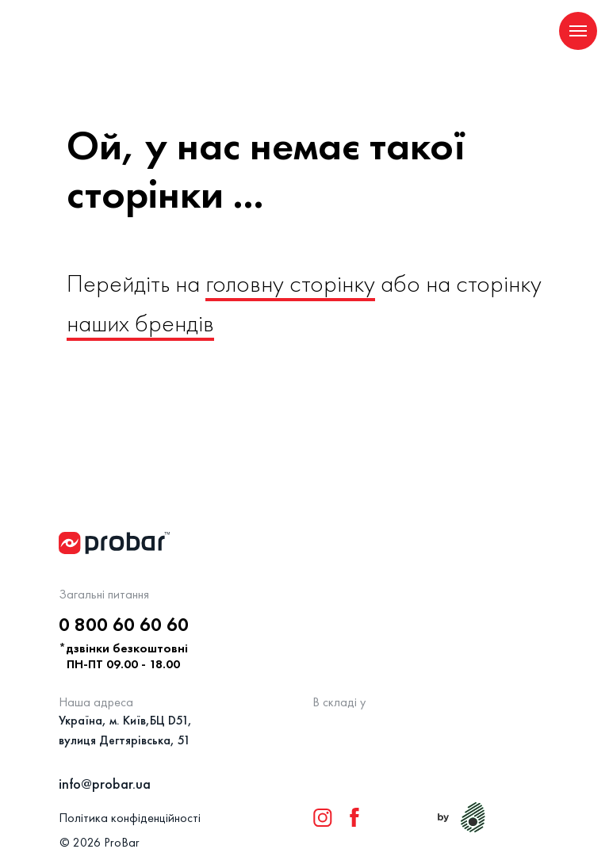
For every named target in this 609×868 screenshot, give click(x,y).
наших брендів (140, 323)
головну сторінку (290, 283)
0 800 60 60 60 (124, 624)
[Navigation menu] (578, 31)
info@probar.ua (105, 784)
